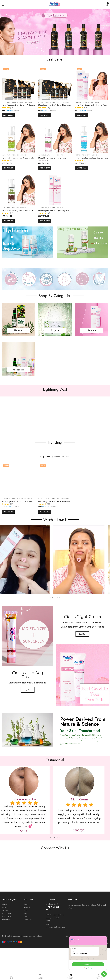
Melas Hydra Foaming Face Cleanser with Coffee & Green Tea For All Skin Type (32, 211)
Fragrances (28, 102)
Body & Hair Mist (17, 102)
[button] (55, 32)
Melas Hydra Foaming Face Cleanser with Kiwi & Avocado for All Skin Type (31, 158)
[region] (55, 32)
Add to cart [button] (8, 115)
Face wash (15, 155)
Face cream (89, 102)
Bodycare (55, 331)
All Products (6, 102)
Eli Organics (88, 943)
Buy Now (28, 690)
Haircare (18, 331)
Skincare (97, 102)
